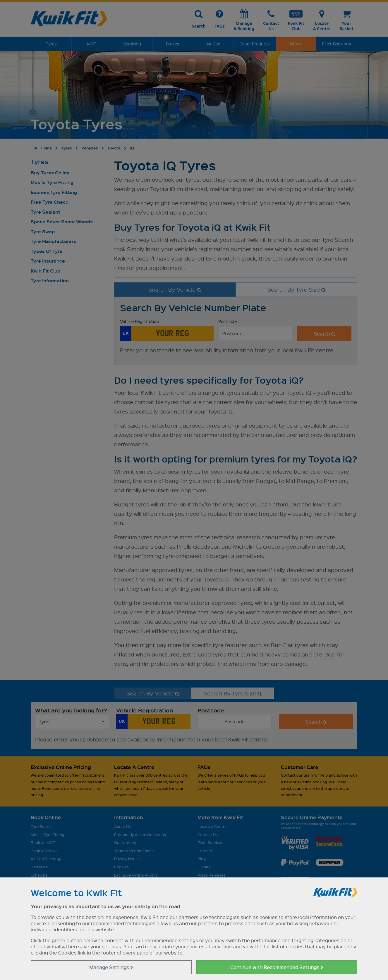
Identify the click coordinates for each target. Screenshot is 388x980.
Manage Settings (111, 967)
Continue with (277, 967)
